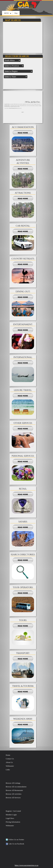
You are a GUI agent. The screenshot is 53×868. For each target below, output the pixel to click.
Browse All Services (13, 798)
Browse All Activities (14, 794)
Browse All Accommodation (16, 787)
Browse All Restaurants (14, 790)
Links (8, 770)
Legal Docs (10, 818)
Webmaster (10, 766)
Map (16, 13)
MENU (7, 13)
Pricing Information (13, 822)
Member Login (11, 815)
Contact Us (10, 759)
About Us (9, 762)
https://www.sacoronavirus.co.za (26, 865)
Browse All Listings (13, 783)
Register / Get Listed (13, 811)
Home (8, 755)
